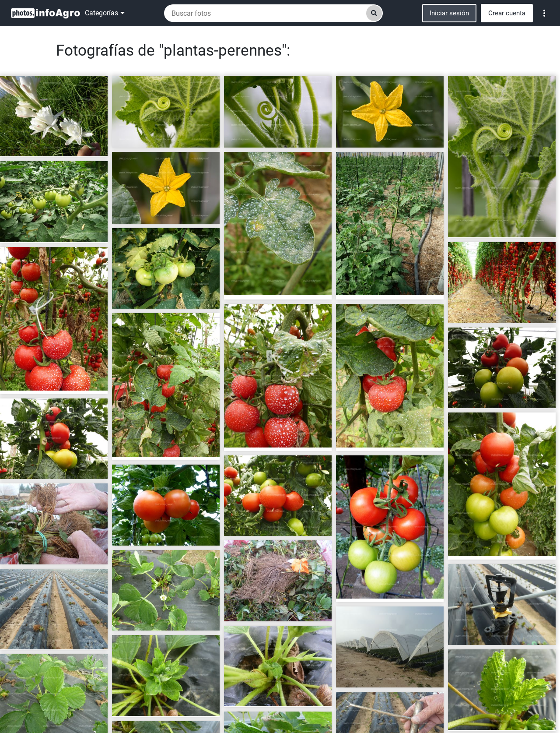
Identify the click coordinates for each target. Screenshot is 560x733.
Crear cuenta (507, 13)
